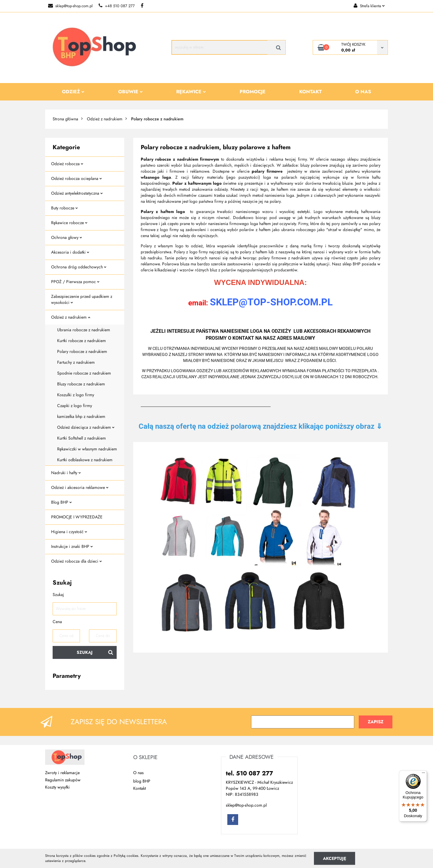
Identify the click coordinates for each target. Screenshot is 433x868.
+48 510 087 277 (117, 6)
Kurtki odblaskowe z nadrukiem (85, 460)
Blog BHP (61, 502)
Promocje (253, 92)
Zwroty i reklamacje (62, 773)
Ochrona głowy (67, 238)
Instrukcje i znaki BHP (72, 547)
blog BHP (142, 781)
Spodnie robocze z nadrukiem (84, 373)
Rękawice (191, 92)
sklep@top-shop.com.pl (70, 6)
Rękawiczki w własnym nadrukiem (87, 449)
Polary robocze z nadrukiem (82, 352)
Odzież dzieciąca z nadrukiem (86, 427)
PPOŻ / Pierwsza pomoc (75, 282)
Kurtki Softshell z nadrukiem (81, 438)
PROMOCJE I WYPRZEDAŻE (77, 517)
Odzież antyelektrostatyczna (77, 193)
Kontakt (310, 92)
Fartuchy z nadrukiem (76, 362)
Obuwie (131, 92)
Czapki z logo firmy (75, 406)
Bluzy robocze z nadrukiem (81, 384)
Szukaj (85, 652)
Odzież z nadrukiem (71, 317)
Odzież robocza (67, 164)
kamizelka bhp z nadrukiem (81, 417)
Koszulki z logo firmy (76, 395)
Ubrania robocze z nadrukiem (84, 330)
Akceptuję (335, 858)
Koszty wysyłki (57, 787)
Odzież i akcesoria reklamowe (80, 488)
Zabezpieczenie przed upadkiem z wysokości (82, 300)
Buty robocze (64, 208)
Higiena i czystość (69, 532)
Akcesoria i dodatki (70, 252)
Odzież (73, 92)
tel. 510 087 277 (249, 773)
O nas (363, 92)
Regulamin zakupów (63, 780)
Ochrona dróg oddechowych (79, 267)
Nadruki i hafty (66, 473)
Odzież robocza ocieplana (77, 179)
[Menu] (423, 774)
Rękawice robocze (69, 223)
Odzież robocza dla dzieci (77, 561)
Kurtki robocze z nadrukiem (81, 341)
